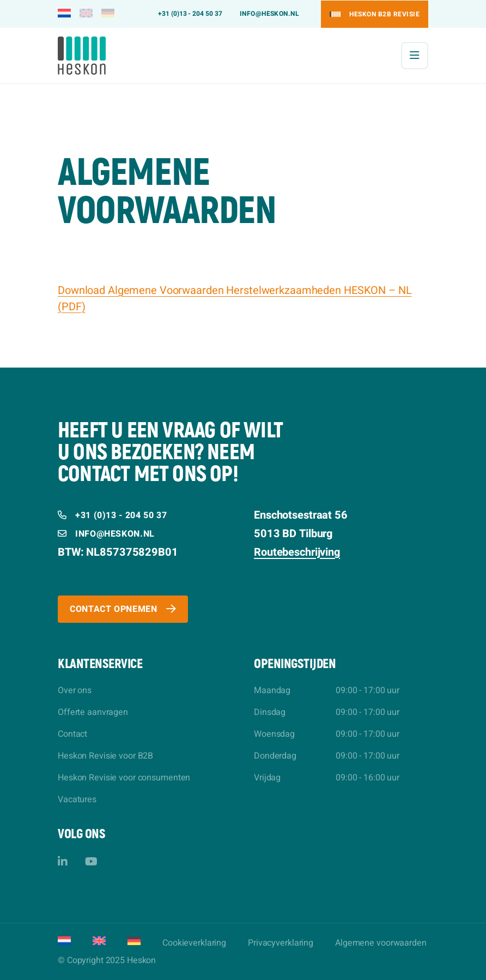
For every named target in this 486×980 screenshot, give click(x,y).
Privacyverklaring (281, 943)
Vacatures (77, 799)
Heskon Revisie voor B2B (105, 756)
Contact (72, 734)
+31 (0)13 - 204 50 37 (190, 14)
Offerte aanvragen (93, 712)
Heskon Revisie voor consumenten (124, 778)
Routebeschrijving (297, 552)
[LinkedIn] (63, 862)
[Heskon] (82, 56)
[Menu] (415, 56)
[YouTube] (91, 862)
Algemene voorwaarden (381, 943)
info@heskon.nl (270, 14)
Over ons (75, 690)
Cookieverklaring (194, 943)
